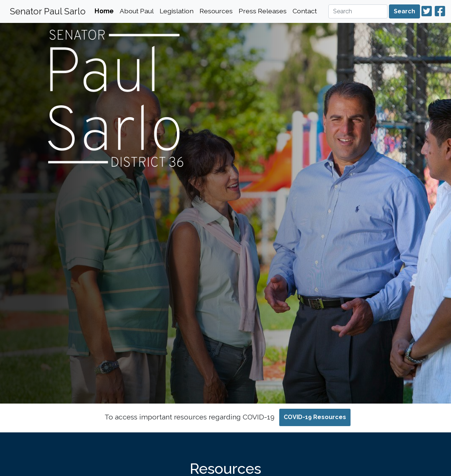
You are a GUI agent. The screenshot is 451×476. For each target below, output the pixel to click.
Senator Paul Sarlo (48, 11)
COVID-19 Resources (315, 417)
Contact (305, 11)
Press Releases (263, 11)
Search (404, 11)
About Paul (137, 11)
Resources (216, 11)
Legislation (177, 11)
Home (104, 11)
